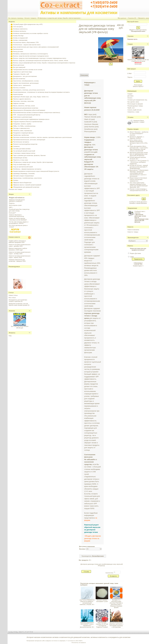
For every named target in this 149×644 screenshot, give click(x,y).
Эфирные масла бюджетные (22, 183)
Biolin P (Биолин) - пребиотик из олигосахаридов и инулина (139, 133)
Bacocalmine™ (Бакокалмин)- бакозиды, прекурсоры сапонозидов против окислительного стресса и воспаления (139, 173)
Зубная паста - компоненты (22, 85)
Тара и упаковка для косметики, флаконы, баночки (29, 155)
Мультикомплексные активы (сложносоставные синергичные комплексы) (36, 113)
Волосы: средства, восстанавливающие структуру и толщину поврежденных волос (40, 58)
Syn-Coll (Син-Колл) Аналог (20, 326)
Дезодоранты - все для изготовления (25, 76)
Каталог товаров (30, 18)
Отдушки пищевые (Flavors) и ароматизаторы (28, 122)
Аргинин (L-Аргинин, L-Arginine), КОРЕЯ (137, 137)
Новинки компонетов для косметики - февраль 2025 (17, 260)
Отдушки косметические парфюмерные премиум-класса (31, 119)
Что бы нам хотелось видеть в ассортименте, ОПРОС (19, 223)
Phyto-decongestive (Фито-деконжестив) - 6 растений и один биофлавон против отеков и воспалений (139, 149)
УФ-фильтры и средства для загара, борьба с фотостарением (59, 18)
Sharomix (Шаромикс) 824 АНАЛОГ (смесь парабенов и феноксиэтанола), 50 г (87, 625)
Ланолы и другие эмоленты (22, 99)
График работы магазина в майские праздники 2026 (17, 242)
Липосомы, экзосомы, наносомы (23, 101)
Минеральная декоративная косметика (26, 108)
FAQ (10, 336)
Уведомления (132, 208)
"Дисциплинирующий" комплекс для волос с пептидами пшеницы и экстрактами (116, 625)
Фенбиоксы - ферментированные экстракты (27, 169)
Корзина (130, 36)
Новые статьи (13, 295)
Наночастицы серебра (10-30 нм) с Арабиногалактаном (138, 60)
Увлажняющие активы (20, 158)
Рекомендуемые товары (135, 106)
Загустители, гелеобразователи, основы (26, 81)
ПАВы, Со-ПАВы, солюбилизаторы (24, 126)
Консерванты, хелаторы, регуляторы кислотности (29, 90)
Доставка (130, 96)
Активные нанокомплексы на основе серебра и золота (31, 33)
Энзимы (16, 180)
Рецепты (12, 203)
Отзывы (130, 117)
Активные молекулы (20, 31)
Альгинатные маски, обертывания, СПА (26, 42)
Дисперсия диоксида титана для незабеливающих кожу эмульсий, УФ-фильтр (102, 565)
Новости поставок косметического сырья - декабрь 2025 (20, 245)
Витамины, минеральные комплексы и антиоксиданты (30, 54)
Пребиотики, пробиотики (21, 135)
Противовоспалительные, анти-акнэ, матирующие (29, 140)
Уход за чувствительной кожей (23, 167)
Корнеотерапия (18, 94)
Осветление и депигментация (23, 117)
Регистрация (138, 85)
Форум (11, 194)
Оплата (130, 98)
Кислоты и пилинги (19, 88)
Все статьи (12, 298)
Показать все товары (15, 189)
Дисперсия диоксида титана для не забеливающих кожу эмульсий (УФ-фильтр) (139, 154)
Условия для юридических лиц (137, 100)
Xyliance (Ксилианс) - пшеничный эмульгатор (16, 216)
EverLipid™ (12, 213)
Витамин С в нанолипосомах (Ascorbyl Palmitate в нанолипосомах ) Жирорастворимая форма (116, 604)
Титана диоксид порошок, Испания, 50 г (138, 158)
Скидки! (130, 94)
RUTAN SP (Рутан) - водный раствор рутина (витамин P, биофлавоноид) (139, 167)
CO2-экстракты (18, 27)
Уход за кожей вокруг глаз (21, 164)
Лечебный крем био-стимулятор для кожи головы (19, 210)
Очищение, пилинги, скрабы (22, 124)
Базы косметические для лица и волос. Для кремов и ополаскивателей (36, 47)
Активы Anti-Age (18, 36)
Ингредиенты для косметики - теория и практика (18, 301)
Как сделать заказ (133, 102)
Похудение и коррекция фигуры (23, 133)
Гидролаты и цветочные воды (23, 72)
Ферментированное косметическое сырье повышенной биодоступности (36, 171)
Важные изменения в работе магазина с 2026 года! (18, 249)
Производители (133, 238)
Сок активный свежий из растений (24, 151)
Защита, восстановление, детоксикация (26, 83)
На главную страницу (16, 18)
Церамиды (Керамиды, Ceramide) (24, 174)
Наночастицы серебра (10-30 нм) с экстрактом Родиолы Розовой (102, 625)
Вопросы (12, 333)
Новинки (12, 311)
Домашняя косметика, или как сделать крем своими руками (18, 304)
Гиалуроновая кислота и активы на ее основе (28, 70)
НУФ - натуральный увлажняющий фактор (27, 115)
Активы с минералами (20, 40)
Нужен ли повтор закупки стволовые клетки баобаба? (18, 219)
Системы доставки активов (22, 149)
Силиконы (16, 146)
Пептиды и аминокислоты (21, 128)
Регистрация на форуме (135, 104)
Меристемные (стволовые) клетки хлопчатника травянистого (138, 179)
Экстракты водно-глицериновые (23, 176)
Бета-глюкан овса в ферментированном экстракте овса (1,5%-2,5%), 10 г (139, 142)
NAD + (11, 207)
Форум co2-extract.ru (17, 198)
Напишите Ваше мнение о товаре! (139, 121)
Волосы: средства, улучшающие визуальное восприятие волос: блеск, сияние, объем (40, 61)
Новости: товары (133, 232)
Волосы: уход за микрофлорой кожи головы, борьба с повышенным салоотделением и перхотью (44, 63)
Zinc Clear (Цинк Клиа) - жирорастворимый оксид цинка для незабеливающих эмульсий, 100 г (139, 185)
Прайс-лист (131, 108)
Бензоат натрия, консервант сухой (102, 601)
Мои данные (122, 18)
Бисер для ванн (18, 51)
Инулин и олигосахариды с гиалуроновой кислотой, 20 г (139, 190)
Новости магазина (133, 230)
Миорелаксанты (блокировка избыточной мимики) (29, 110)
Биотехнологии (18, 49)
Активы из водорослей (20, 38)
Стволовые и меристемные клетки (24, 153)
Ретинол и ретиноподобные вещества (25, 144)
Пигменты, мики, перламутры (22, 131)
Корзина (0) (132, 18)
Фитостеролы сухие (15, 205)
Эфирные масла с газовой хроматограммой (27, 185)
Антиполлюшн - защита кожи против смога (27, 45)
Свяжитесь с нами (133, 112)
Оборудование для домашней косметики (26, 187)
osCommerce (82, 642)
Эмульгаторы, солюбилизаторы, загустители (27, 178)
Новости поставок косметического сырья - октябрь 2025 (20, 253)
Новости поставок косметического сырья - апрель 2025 (20, 257)
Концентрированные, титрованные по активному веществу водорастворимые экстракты (41, 92)
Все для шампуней (19, 67)
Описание (84, 75)
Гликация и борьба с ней (21, 74)
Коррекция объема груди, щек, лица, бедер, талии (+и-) (31, 97)
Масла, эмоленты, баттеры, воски (24, 106)
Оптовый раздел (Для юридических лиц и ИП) (28, 24)
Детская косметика (19, 79)
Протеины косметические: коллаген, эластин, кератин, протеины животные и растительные (42, 137)
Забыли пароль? (138, 86)
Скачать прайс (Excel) (134, 110)
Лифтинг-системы (19, 103)
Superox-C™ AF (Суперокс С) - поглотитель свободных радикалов (139, 162)
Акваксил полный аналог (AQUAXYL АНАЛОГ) (17, 201)
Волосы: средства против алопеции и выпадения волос (31, 56)
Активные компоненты (20, 29)
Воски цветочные (19, 65)
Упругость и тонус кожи (20, 160)
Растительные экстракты (21, 142)
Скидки (130, 44)
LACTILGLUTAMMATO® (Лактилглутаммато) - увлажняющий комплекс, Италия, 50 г (87, 602)
